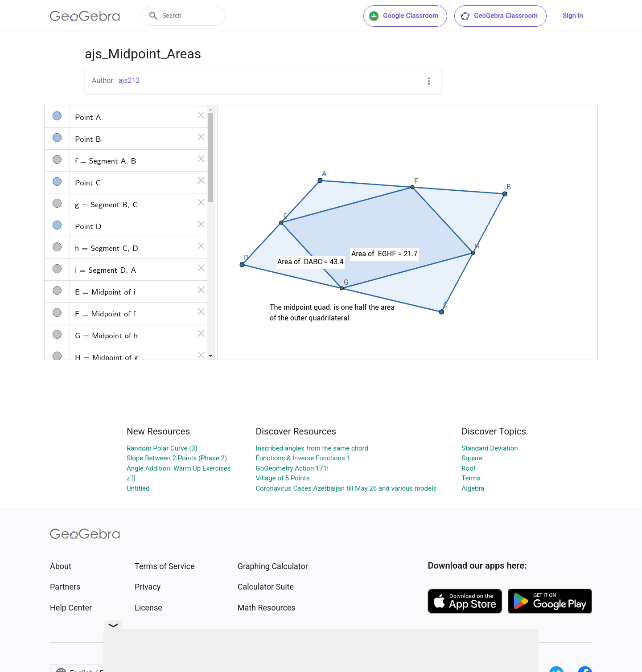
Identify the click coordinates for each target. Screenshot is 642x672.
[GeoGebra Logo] (85, 16)
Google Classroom (403, 16)
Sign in (573, 16)
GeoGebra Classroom (499, 16)
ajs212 (129, 80)
